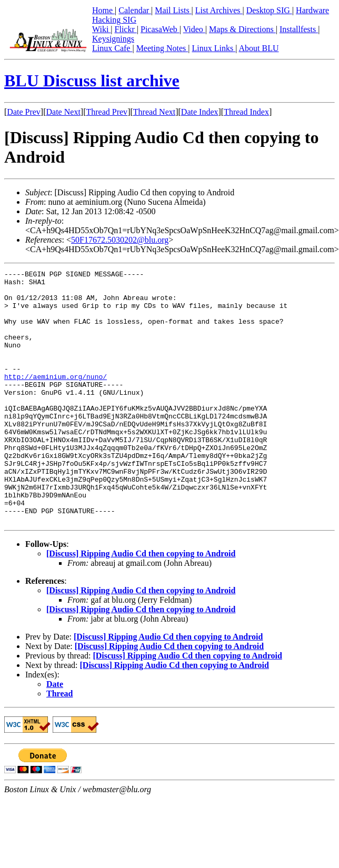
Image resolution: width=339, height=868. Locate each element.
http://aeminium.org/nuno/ (56, 398)
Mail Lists (173, 10)
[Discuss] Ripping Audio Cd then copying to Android (141, 604)
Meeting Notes (162, 48)
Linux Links (213, 48)
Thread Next (154, 112)
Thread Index (246, 112)
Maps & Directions (242, 29)
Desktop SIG (269, 10)
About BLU (258, 48)
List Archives (219, 10)
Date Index (200, 112)
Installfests (299, 29)
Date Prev (24, 112)
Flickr (126, 29)
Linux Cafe (112, 48)
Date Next (63, 112)
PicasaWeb (160, 29)
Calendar (135, 10)
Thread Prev (107, 112)
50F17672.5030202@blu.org (120, 240)
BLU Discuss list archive (92, 81)
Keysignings (113, 39)
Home (103, 10)
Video (194, 29)
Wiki (101, 29)
